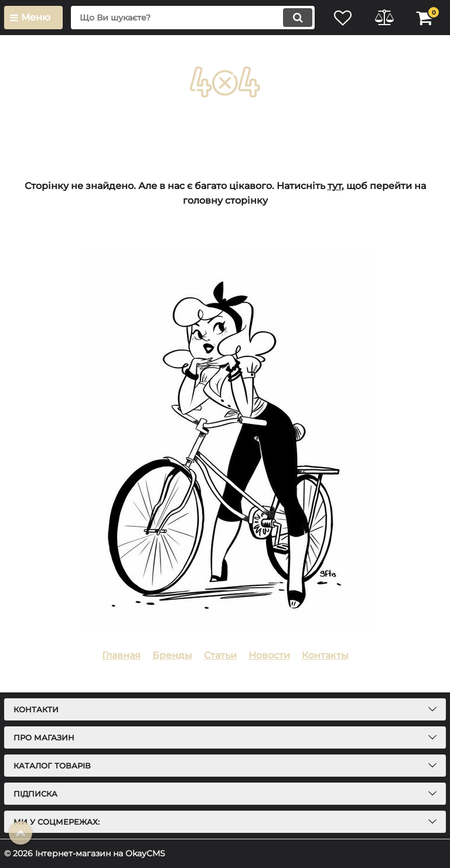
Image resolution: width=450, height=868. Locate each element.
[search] (193, 18)
